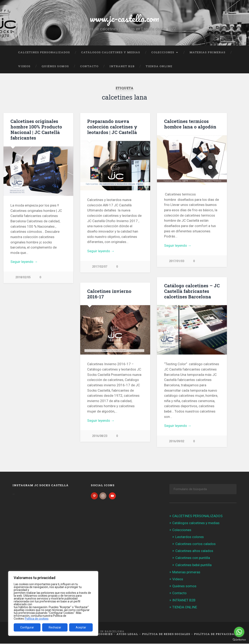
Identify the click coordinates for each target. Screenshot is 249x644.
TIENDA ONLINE (159, 66)
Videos (24, 66)
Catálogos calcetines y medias (111, 52)
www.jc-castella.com (124, 18)
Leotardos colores (190, 537)
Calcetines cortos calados (195, 544)
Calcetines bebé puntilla (193, 565)
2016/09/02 (177, 441)
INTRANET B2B (122, 66)
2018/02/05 (23, 277)
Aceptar (81, 627)
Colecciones (163, 52)
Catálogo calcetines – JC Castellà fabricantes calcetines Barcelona (192, 291)
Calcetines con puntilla (193, 558)
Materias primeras (207, 52)
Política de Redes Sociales (166, 634)
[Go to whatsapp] (239, 632)
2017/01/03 (177, 261)
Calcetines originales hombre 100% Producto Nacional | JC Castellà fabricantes (36, 129)
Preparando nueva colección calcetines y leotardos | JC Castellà (112, 127)
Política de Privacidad (215, 634)
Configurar (27, 627)
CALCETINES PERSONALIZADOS (44, 52)
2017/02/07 (100, 267)
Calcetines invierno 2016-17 (109, 294)
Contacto (89, 66)
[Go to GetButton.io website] (239, 640)
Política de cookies (37, 619)
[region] (53, 603)
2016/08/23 (100, 436)
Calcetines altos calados (194, 551)
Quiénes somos (55, 66)
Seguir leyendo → (24, 262)
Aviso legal (127, 634)
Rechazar (55, 627)
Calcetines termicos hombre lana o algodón (190, 124)
